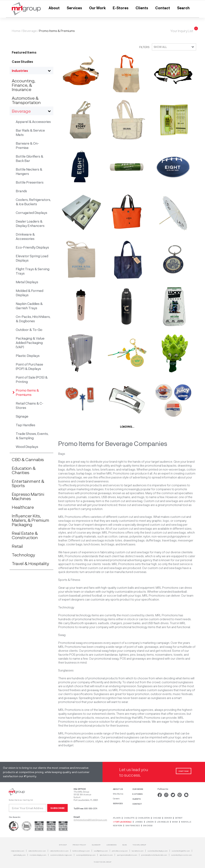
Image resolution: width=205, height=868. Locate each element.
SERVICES (118, 803)
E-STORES (138, 794)
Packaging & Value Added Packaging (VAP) (30, 343)
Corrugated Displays (31, 213)
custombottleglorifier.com (181, 851)
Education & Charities (24, 470)
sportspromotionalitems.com (127, 855)
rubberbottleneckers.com (59, 851)
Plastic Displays (28, 356)
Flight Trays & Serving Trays (33, 271)
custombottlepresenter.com (181, 855)
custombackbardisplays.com (158, 851)
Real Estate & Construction (25, 535)
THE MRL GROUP (139, 845)
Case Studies (22, 61)
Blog (125, 845)
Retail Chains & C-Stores (30, 405)
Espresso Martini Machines (28, 496)
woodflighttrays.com (101, 851)
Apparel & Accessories (33, 122)
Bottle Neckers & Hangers (29, 171)
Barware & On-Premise (27, 145)
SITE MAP (63, 845)
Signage (22, 416)
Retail (17, 546)
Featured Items (24, 52)
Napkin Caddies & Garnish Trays (29, 306)
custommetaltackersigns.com (61, 855)
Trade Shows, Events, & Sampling (32, 436)
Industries (20, 71)
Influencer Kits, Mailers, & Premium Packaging (30, 520)
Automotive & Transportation (26, 100)
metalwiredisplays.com (38, 855)
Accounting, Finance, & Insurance (24, 85)
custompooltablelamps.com (86, 855)
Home (16, 31)
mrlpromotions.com (18, 851)
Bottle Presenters (30, 182)
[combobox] (173, 47)
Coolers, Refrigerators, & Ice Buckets (33, 202)
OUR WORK (138, 789)
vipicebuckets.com (106, 855)
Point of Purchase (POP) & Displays (29, 366)
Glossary (96, 845)
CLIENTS (137, 799)
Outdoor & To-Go (29, 330)
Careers (116, 798)
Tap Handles (25, 425)
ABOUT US (118, 789)
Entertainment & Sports (28, 483)
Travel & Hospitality (30, 563)
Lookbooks (111, 845)
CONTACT (137, 804)
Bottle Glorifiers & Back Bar (30, 158)
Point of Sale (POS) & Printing (32, 379)
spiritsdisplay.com (19, 855)
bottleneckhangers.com (81, 851)
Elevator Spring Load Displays (32, 258)
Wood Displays (27, 447)
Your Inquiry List (182, 31)
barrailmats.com (138, 851)
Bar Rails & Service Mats (30, 132)
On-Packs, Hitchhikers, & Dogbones (33, 319)
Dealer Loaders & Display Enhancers (30, 223)
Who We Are (118, 794)
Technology (23, 555)
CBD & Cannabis (28, 459)
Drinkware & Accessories (25, 236)
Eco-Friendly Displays (32, 247)
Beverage (30, 31)
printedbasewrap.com (120, 851)
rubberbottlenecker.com (37, 851)
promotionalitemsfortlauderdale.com (154, 855)
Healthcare (23, 507)
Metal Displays (27, 282)
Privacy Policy (79, 845)
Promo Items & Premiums (27, 392)
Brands (21, 191)
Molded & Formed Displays (30, 293)
